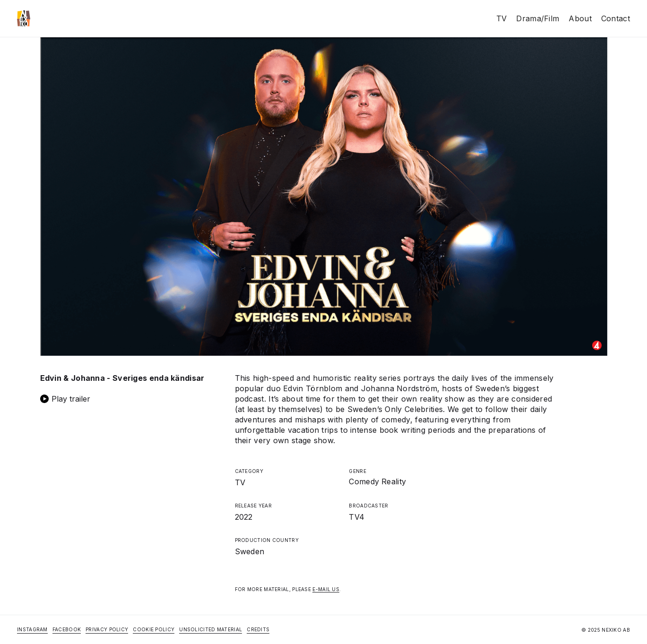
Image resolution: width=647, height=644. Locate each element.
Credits (258, 629)
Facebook (67, 629)
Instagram (32, 629)
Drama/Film (538, 18)
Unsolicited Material (211, 629)
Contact (616, 18)
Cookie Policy (154, 629)
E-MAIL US (326, 589)
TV (502, 18)
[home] (24, 18)
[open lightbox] (129, 399)
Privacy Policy (107, 629)
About (580, 18)
